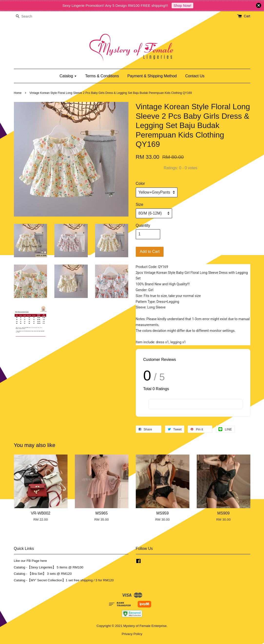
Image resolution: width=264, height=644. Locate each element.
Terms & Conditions (102, 76)
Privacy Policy (132, 634)
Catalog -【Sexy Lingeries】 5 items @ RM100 (49, 567)
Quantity (143, 225)
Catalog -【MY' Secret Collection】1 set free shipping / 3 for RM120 (64, 580)
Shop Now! (182, 5)
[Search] (29, 16)
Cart (247, 16)
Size (140, 204)
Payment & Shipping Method (152, 76)
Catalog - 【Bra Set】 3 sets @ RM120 (43, 574)
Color (140, 183)
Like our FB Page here (30, 561)
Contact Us (195, 76)
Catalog (68, 76)
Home (18, 93)
